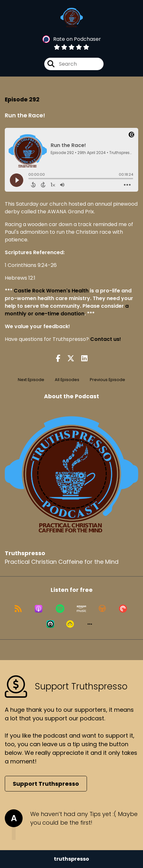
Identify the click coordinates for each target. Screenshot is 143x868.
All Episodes (67, 380)
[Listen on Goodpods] (70, 624)
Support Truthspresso (46, 784)
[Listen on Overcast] (102, 609)
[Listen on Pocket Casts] (123, 609)
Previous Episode (107, 380)
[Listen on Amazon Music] (82, 609)
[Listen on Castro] (50, 624)
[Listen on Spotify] (60, 609)
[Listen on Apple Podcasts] (39, 609)
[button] (90, 624)
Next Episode (31, 380)
